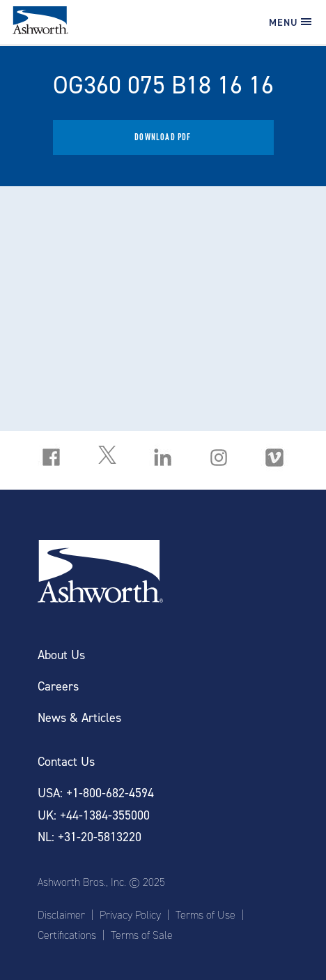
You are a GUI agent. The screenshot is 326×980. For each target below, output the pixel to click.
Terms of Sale (142, 935)
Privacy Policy (130, 915)
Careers (58, 687)
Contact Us (66, 762)
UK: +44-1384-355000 (94, 816)
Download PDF (163, 137)
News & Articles (79, 718)
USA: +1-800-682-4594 (96, 793)
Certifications (67, 935)
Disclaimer (61, 915)
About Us (61, 655)
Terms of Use (205, 915)
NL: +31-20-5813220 (90, 837)
